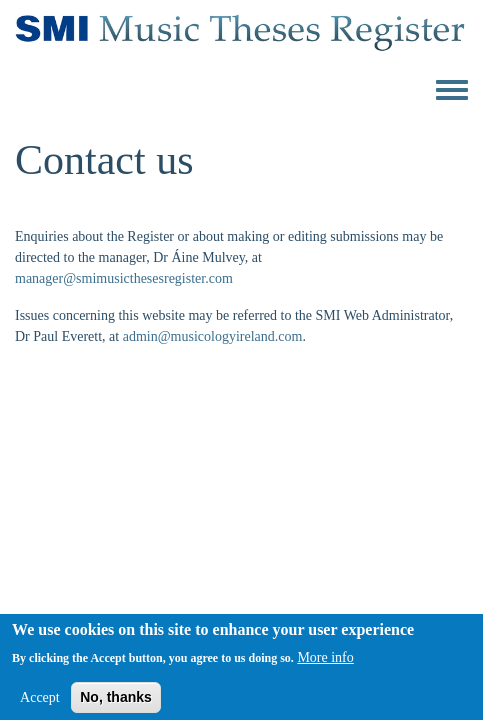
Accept (40, 701)
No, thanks (116, 701)
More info (325, 661)
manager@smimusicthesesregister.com (124, 278)
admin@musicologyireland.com (213, 336)
